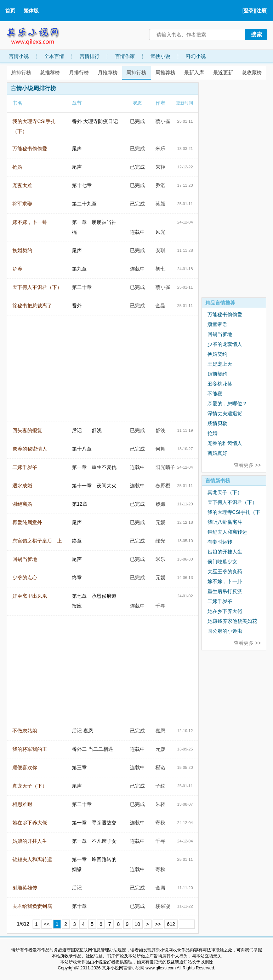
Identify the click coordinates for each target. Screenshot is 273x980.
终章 (77, 541)
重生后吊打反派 (225, 591)
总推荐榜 (50, 73)
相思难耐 (22, 804)
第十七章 (82, 185)
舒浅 (160, 430)
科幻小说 (196, 56)
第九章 (79, 269)
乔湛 (160, 185)
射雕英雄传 (25, 888)
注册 (261, 11)
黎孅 (160, 504)
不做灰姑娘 (25, 731)
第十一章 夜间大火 (94, 486)
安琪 (160, 250)
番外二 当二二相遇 (92, 749)
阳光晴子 (165, 467)
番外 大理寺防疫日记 (95, 121)
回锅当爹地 (25, 559)
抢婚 (17, 167)
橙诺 (160, 767)
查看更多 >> (247, 465)
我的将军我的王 (30, 749)
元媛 (160, 522)
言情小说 (19, 56)
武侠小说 (160, 56)
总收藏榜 (252, 73)
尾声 (77, 149)
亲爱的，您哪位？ (227, 404)
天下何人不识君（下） (37, 287)
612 (171, 924)
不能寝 (215, 394)
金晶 (160, 306)
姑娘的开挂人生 (30, 841)
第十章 (79, 906)
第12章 (80, 504)
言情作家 (125, 56)
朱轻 (160, 167)
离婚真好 (217, 453)
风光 (160, 232)
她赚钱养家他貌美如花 (232, 621)
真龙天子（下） (30, 786)
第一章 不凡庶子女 (94, 841)
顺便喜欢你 (25, 767)
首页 (10, 11)
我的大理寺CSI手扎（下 (234, 512)
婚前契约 (217, 374)
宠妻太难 (22, 185)
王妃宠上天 (220, 364)
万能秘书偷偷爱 (30, 149)
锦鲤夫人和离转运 (32, 859)
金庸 (160, 888)
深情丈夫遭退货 (225, 413)
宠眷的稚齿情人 (225, 443)
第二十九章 (84, 204)
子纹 (160, 786)
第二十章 (82, 287)
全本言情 (54, 56)
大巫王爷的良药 (225, 572)
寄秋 (160, 823)
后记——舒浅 (87, 430)
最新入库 (194, 73)
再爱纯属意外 (27, 522)
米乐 (160, 149)
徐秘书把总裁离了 (32, 306)
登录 (249, 11)
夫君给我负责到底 (32, 906)
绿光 (160, 541)
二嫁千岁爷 (25, 467)
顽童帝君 (217, 324)
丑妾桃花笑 (220, 384)
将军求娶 (22, 204)
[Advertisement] (234, 189)
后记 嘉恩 (83, 731)
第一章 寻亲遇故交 (94, 823)
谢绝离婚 (22, 504)
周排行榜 (136, 73)
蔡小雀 (163, 121)
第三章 (79, 767)
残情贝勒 (217, 423)
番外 (77, 306)
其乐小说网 (38, 34)
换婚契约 (22, 250)
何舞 (160, 449)
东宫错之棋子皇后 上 (37, 541)
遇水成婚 (22, 486)
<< (47, 924)
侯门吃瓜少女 (222, 562)
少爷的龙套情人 (225, 344)
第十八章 (82, 449)
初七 (160, 269)
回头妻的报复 (27, 430)
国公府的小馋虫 (225, 631)
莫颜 (160, 204)
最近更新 (223, 73)
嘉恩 (160, 731)
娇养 (17, 269)
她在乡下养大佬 (30, 823)
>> (158, 924)
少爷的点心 (25, 578)
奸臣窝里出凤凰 (30, 596)
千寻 (160, 606)
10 (137, 924)
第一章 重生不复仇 (94, 467)
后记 (77, 888)
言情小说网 (134, 968)
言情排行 (90, 56)
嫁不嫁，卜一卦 (30, 222)
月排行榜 (79, 73)
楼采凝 (163, 906)
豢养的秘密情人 (30, 449)
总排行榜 (21, 73)
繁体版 (31, 11)
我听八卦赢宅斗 (225, 522)
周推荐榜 (165, 73)
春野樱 (163, 486)
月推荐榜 (108, 73)
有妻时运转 (220, 542)
